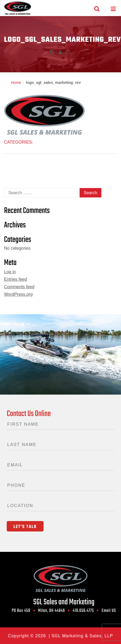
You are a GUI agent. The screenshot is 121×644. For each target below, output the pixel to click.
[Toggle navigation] (113, 9)
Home (16, 83)
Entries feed (15, 279)
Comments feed (19, 287)
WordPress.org (18, 294)
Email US (109, 611)
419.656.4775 (83, 611)
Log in (10, 272)
